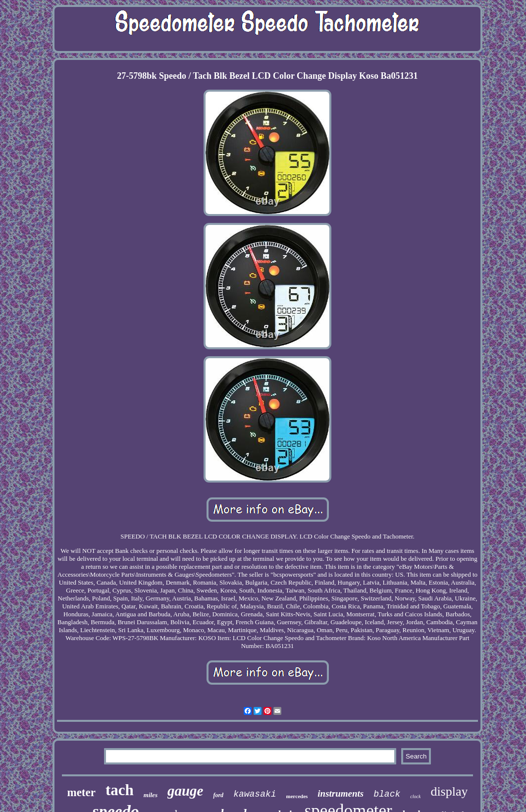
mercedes (297, 796)
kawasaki (255, 794)
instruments (341, 793)
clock (415, 796)
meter (81, 792)
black (387, 794)
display (449, 791)
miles (151, 795)
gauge (185, 791)
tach (120, 790)
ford (218, 795)
